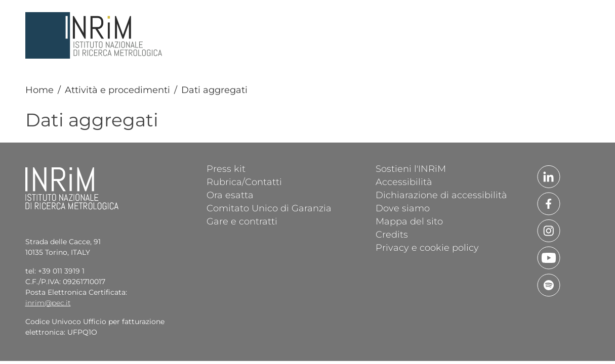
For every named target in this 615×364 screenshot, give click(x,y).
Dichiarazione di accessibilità (441, 195)
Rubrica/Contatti (244, 181)
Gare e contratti (242, 221)
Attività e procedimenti (117, 90)
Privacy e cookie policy (427, 247)
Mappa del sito (409, 221)
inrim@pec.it (48, 303)
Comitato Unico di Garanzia (269, 208)
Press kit (226, 168)
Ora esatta (230, 195)
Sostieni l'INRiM (411, 168)
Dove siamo (403, 208)
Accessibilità (404, 181)
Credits (392, 234)
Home (39, 90)
